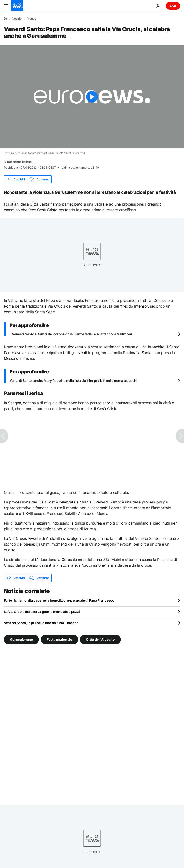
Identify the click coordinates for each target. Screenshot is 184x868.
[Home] (5, 18)
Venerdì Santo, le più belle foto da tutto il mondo (41, 623)
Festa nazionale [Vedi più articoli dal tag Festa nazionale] (59, 639)
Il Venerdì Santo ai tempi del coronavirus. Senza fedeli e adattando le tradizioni (71, 334)
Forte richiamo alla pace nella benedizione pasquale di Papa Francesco (59, 600)
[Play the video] (92, 97)
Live (173, 6)
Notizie (17, 19)
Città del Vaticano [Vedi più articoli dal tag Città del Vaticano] (100, 639)
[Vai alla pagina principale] (17, 6)
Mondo (32, 19)
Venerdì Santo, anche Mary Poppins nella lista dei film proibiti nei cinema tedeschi (73, 380)
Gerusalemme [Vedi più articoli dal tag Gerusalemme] (21, 639)
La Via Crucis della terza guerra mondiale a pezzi (42, 612)
